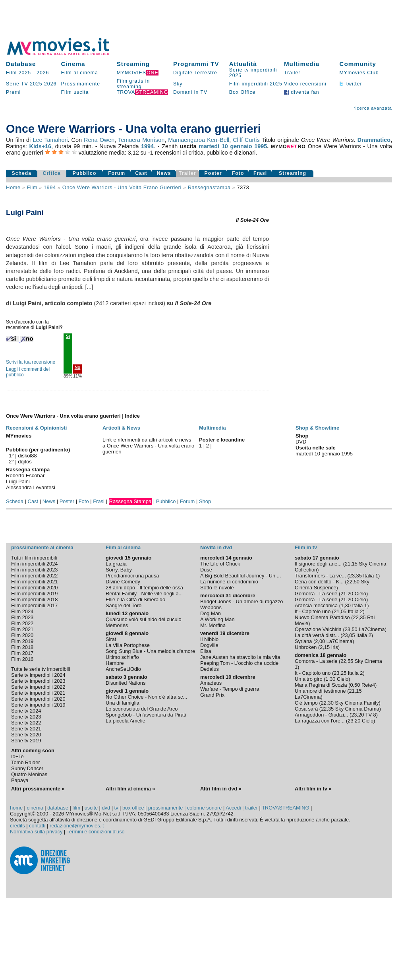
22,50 (353, 582)
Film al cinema (80, 73)
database (58, 808)
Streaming (133, 64)
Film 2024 (22, 611)
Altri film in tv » (313, 789)
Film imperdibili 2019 (34, 594)
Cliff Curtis (246, 140)
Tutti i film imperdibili (34, 558)
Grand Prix (212, 695)
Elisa (206, 651)
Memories (117, 625)
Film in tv (306, 547)
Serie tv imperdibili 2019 (38, 705)
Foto (238, 173)
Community (358, 64)
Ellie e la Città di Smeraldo (135, 599)
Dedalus (210, 669)
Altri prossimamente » (38, 789)
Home (13, 187)
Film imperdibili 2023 (34, 570)
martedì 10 (213, 146)
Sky (178, 84)
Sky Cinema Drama (357, 709)
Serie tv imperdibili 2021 (38, 693)
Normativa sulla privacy (36, 832)
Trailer (292, 73)
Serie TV (17, 84)
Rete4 (368, 685)
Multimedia (302, 64)
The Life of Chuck (220, 564)
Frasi (260, 173)
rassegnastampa (209, 187)
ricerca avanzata (373, 108)
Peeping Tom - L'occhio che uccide (239, 663)
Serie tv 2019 (26, 741)
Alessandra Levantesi (31, 487)
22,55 (347, 661)
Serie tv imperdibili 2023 (38, 681)
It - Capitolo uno (313, 611)
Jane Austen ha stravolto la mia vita (240, 657)
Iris (335, 647)
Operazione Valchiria (318, 629)
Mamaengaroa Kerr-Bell (199, 140)
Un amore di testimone (320, 691)
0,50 (355, 685)
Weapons (211, 607)
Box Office (242, 92)
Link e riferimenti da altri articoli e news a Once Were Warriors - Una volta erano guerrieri (148, 446)
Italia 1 (371, 576)
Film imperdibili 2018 (34, 599)
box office (133, 808)
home (16, 808)
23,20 (357, 715)
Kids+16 (40, 146)
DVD (301, 442)
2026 (43, 73)
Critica (52, 173)
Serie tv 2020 (26, 735)
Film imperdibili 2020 (34, 588)
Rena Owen (99, 140)
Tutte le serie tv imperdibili (41, 669)
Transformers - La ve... (320, 576)
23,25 (340, 673)
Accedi (233, 808)
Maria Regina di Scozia (321, 685)
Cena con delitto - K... (319, 582)
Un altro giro (309, 679)
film (32, 187)
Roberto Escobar (25, 475)
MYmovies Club (359, 73)
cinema (35, 808)
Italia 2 (355, 611)
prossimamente (165, 808)
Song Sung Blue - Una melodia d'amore (150, 651)
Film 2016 (22, 659)
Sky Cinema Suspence (332, 585)
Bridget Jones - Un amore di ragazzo (242, 601)
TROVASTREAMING (285, 808)
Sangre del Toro (124, 605)
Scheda (22, 173)
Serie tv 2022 (26, 723)
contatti (37, 826)
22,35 (359, 617)
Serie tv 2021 (26, 729)
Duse (206, 570)
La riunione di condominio (229, 582)
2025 (36, 84)
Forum (117, 173)
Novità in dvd (216, 547)
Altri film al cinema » (130, 789)
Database (21, 64)
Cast (141, 173)
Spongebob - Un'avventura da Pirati (146, 715)
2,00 (320, 641)
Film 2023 (22, 617)
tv (116, 808)
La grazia (116, 564)
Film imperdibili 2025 (256, 84)
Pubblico (85, 173)
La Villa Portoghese (128, 645)
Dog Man (211, 613)
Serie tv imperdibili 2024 (38, 675)
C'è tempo (306, 703)
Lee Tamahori (50, 140)
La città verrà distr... (317, 635)
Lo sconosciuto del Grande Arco (142, 709)
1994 (147, 146)
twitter (351, 84)
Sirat (111, 639)
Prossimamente (81, 84)
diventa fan (302, 92)
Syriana (303, 641)
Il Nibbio (209, 639)
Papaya (20, 780)
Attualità (243, 64)
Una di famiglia (123, 703)
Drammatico (374, 140)
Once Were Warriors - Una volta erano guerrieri (122, 187)
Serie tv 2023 (26, 717)
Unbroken (306, 647)
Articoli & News (121, 428)
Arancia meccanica (316, 605)
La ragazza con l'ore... (320, 721)
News (164, 173)
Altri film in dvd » (221, 789)
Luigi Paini (18, 481)
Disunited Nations (126, 683)
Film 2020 (22, 635)
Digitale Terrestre (195, 73)
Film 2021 (22, 629)
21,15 (351, 564)
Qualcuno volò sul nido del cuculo (144, 619)
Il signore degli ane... (318, 564)
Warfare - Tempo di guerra (230, 689)
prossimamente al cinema (42, 547)
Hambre (115, 663)
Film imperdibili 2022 (34, 576)
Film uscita (75, 92)
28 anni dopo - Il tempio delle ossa (144, 588)
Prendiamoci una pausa (132, 576)
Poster (213, 173)
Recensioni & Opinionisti (36, 428)
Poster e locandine (222, 440)
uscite (91, 808)
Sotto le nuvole (217, 588)
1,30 (346, 605)
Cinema (73, 64)
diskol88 (27, 456)
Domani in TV (190, 92)
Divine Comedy (123, 582)
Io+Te (17, 756)
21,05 (340, 611)
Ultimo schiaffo (122, 657)
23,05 (348, 635)
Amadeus (211, 683)
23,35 (355, 576)
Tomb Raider (26, 762)
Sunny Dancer (27, 768)
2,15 (325, 647)
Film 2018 (22, 647)
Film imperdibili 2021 (34, 582)
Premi (13, 92)
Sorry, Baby (119, 570)
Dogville (209, 645)
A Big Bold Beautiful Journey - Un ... (241, 576)
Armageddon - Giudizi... (321, 715)
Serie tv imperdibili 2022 (38, 687)
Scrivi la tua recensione (31, 362)
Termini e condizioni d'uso (96, 832)
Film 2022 (22, 623)
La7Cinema (372, 629)
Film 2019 (22, 641)
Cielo (360, 594)
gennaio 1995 (248, 146)
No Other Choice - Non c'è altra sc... (146, 697)
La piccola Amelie (126, 721)
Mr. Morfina (213, 625)
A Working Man (217, 619)
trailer (251, 808)
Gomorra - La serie (316, 594)
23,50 (351, 629)
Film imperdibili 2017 (34, 605)
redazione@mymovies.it (77, 826)
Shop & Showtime (317, 428)
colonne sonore (205, 808)
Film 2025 (18, 73)
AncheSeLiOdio (123, 669)
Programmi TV (196, 64)
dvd (106, 808)
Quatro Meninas (29, 774)
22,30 (327, 703)
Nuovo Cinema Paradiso (322, 617)
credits (17, 826)
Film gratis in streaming (133, 84)
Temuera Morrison (141, 140)
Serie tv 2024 (26, 711)
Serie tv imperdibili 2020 (38, 699)
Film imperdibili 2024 (34, 564)
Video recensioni (305, 84)
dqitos (25, 462)
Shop (205, 501)
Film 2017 (22, 653)
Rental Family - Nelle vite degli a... (144, 594)
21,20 (347, 594)
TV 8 (371, 715)
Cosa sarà (306, 709)
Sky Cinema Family (357, 703)
